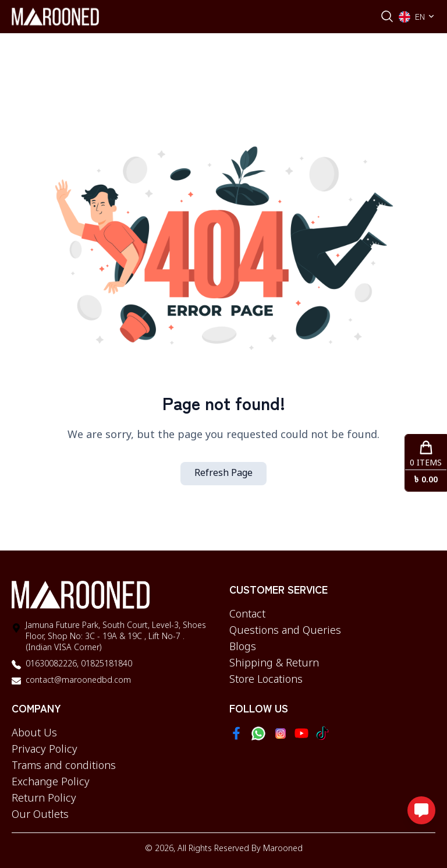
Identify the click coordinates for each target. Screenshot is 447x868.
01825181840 (105, 664)
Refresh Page (223, 474)
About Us (34, 733)
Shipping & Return (274, 664)
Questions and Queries (285, 631)
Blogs (243, 647)
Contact (247, 615)
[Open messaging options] (421, 810)
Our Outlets (40, 815)
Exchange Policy (51, 782)
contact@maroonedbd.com (78, 681)
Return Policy (44, 799)
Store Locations (266, 680)
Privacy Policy (45, 750)
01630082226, (52, 664)
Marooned (283, 849)
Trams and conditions (64, 766)
